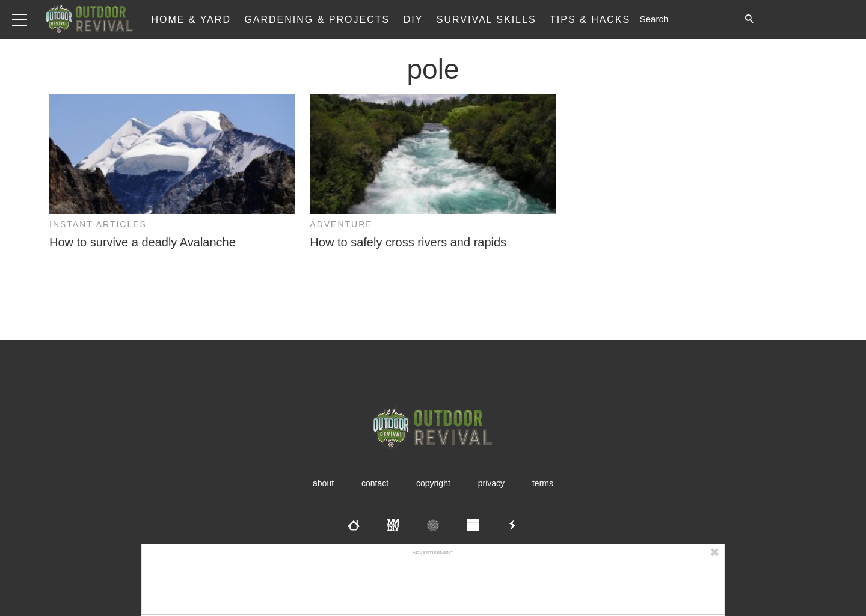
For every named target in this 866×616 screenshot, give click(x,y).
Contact (375, 483)
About (323, 483)
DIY (413, 20)
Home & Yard (191, 20)
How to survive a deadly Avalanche (143, 242)
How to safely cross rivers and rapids (408, 242)
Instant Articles (98, 224)
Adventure (341, 224)
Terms (543, 483)
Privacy (491, 483)
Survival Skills (487, 20)
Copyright (433, 483)
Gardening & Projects (317, 20)
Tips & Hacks (590, 20)
